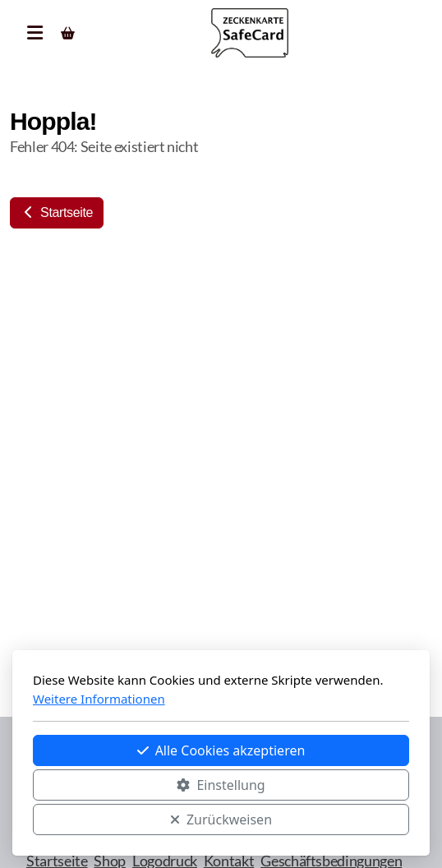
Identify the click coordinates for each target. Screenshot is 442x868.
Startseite (57, 212)
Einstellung (221, 785)
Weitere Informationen (99, 699)
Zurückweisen (221, 820)
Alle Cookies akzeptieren (221, 750)
